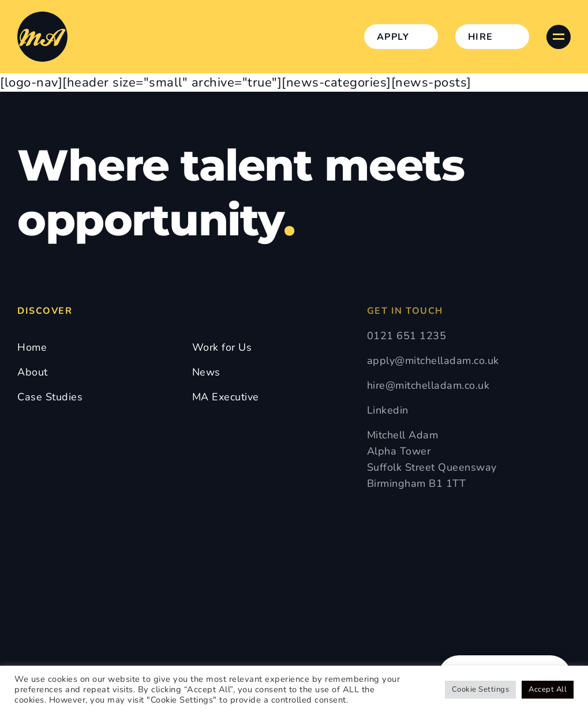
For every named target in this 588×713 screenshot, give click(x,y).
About (33, 372)
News (206, 372)
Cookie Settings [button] (481, 689)
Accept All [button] (548, 689)
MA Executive (226, 397)
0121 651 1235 (407, 336)
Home (32, 347)
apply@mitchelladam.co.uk (433, 361)
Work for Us (222, 347)
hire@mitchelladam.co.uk (428, 385)
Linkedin (388, 410)
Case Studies (50, 397)
